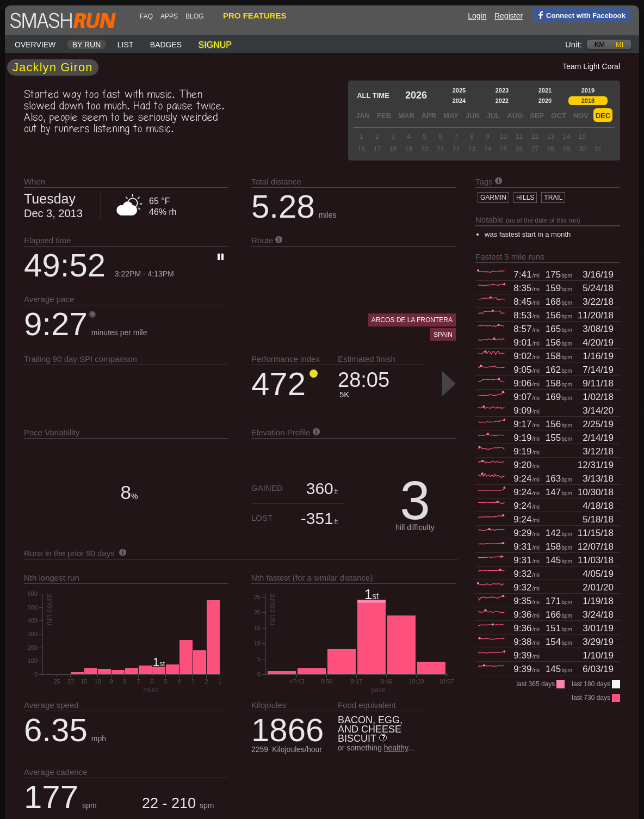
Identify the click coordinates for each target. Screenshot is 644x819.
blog (194, 16)
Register (509, 16)
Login (477, 16)
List (126, 45)
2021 (545, 90)
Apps (169, 16)
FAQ (146, 16)
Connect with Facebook (580, 15)
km (600, 44)
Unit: (574, 44)
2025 (459, 90)
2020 (545, 101)
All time (373, 96)
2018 (588, 101)
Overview (35, 45)
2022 (502, 101)
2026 (416, 95)
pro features (255, 16)
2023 (502, 90)
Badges (166, 45)
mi (620, 44)
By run (87, 45)
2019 (588, 90)
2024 (459, 101)
